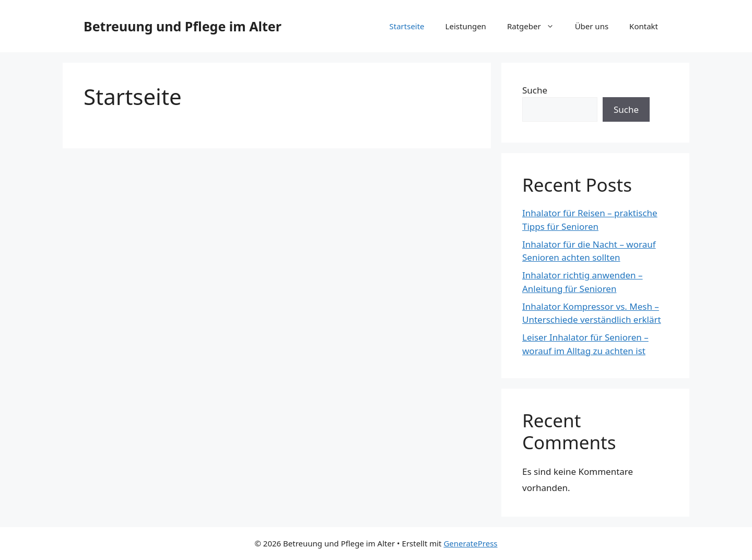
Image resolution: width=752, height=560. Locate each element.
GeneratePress (470, 543)
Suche (535, 90)
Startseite (407, 26)
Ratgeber (536, 26)
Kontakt (644, 26)
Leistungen (466, 26)
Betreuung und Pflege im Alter (183, 26)
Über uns (592, 26)
